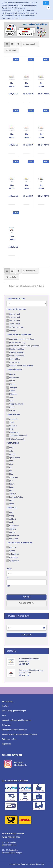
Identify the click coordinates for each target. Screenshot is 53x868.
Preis (9, 569)
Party (10, 429)
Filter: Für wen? (14, 370)
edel (10, 522)
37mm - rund (13, 317)
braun (10, 484)
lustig (10, 516)
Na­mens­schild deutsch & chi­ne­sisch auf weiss (42, 136)
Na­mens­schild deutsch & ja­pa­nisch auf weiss (27, 187)
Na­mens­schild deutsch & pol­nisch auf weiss (12, 187)
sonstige (11, 330)
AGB (4, 715)
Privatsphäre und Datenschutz (14, 730)
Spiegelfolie (13, 561)
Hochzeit (12, 426)
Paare (10, 407)
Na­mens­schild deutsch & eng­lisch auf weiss (12, 85)
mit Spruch (12, 539)
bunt (10, 512)
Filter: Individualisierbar (19, 334)
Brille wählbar (13, 359)
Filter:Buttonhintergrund (20, 543)
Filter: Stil (12, 508)
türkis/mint (12, 477)
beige (10, 487)
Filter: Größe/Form (16, 309)
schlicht (11, 519)
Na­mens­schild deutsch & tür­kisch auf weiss (27, 136)
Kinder (11, 391)
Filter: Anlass (13, 414)
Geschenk (12, 419)
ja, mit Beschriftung (16, 342)
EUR (8, 586)
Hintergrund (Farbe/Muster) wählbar (23, 346)
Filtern (26, 597)
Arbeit (10, 422)
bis (8, 577)
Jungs (10, 397)
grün (10, 481)
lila (9, 471)
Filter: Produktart (16, 299)
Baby (10, 401)
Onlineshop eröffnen (17, 864)
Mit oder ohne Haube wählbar (20, 365)
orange (11, 454)
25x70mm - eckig (15, 327)
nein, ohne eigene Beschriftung (20, 339)
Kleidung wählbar (15, 352)
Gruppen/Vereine (15, 404)
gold (10, 500)
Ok (46, 3)
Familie (11, 410)
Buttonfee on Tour (9, 739)
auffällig (11, 529)
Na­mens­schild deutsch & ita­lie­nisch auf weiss (42, 85)
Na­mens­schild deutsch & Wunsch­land (13, 238)
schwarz (11, 494)
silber (10, 504)
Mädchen (12, 394)
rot (9, 467)
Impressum (7, 744)
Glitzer (11, 551)
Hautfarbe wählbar (15, 356)
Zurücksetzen (26, 603)
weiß (10, 448)
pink (10, 464)
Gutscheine (7, 725)
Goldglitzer (12, 557)
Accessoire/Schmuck (17, 436)
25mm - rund (13, 314)
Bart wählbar (13, 362)
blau (10, 474)
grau (10, 490)
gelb (10, 451)
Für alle (11, 374)
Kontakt (5, 706)
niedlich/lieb (13, 535)
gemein (11, 532)
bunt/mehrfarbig (15, 497)
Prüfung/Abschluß (15, 439)
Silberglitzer (13, 554)
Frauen (11, 381)
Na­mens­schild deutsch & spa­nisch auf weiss (12, 136)
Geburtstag (13, 432)
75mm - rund (13, 324)
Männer (11, 384)
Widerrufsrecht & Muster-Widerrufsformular (20, 734)
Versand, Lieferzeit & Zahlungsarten (17, 720)
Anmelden (26, 635)
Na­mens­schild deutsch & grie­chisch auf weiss (42, 187)
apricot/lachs (13, 458)
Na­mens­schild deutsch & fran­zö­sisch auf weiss (27, 85)
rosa (10, 461)
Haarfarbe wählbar (15, 349)
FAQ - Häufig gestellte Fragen (14, 711)
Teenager (12, 387)
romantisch (13, 526)
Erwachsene (13, 377)
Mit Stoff (11, 547)
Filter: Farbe (13, 443)
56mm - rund (13, 321)
